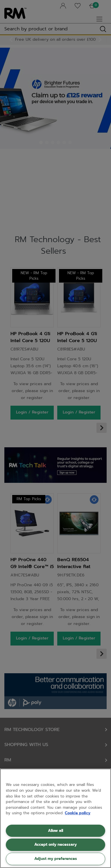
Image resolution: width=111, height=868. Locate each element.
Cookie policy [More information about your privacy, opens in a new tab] (78, 813)
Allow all (55, 831)
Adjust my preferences (56, 859)
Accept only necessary (55, 844)
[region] (55, 818)
